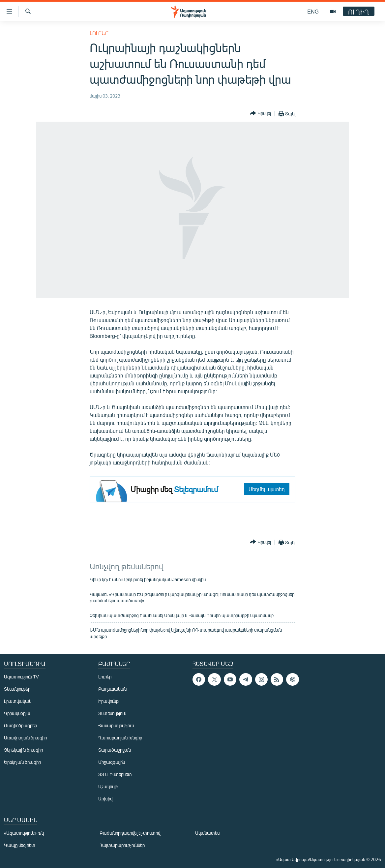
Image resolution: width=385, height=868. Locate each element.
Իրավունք (108, 701)
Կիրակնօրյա (17, 713)
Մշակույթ (108, 786)
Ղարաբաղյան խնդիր (120, 738)
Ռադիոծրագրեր (20, 725)
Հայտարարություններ (122, 845)
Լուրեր (99, 33)
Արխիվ (105, 799)
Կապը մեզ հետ (20, 845)
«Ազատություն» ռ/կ (24, 833)
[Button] (260, 114)
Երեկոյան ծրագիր (22, 762)
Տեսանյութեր (17, 689)
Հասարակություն (116, 725)
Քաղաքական (112, 689)
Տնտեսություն (112, 713)
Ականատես (207, 833)
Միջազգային (112, 762)
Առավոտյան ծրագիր (25, 738)
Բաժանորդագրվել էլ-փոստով (130, 833)
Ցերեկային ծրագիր (23, 750)
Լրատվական (18, 701)
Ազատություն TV (21, 677)
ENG (313, 11)
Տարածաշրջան (115, 750)
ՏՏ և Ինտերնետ (115, 774)
